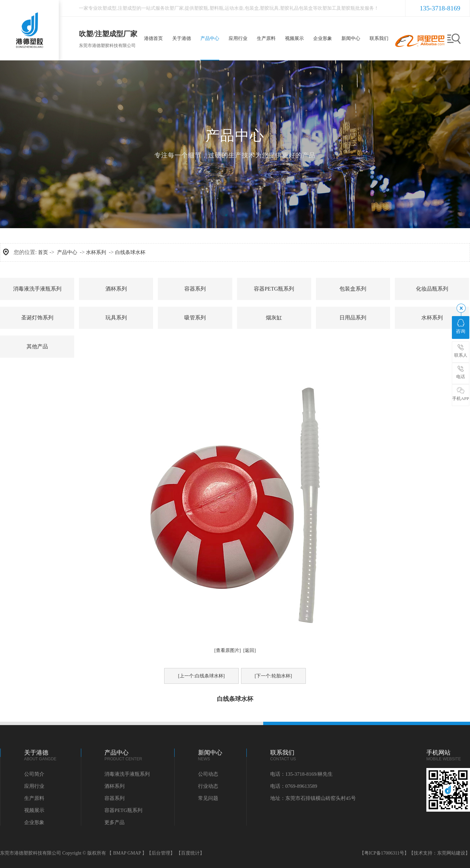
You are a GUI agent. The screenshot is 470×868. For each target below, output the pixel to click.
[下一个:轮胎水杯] (273, 676)
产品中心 (67, 252)
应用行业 (34, 786)
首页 (43, 252)
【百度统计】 (190, 853)
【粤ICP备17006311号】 (384, 853)
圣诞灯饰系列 (37, 318)
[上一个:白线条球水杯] (201, 676)
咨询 (461, 326)
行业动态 (208, 786)
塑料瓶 (217, 8)
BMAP (120, 853)
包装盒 (252, 8)
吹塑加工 (327, 8)
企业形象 (34, 822)
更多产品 (114, 822)
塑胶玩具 (269, 8)
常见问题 (208, 798)
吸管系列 (195, 318)
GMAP (134, 853)
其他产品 (37, 346)
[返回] (250, 650)
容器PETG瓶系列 (274, 289)
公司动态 (208, 774)
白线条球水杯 (130, 252)
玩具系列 (116, 318)
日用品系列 (353, 318)
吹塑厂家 (174, 8)
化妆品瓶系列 (432, 289)
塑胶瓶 (201, 8)
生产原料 (34, 798)
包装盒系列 (353, 289)
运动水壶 (234, 8)
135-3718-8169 (440, 8)
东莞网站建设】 (454, 853)
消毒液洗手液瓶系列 (37, 289)
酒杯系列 (116, 289)
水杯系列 (96, 252)
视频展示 (34, 810)
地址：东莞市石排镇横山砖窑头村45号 (313, 798)
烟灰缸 (274, 318)
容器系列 (195, 289)
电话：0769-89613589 (294, 786)
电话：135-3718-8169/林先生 (302, 774)
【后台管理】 (161, 853)
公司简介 (34, 774)
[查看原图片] (227, 650)
